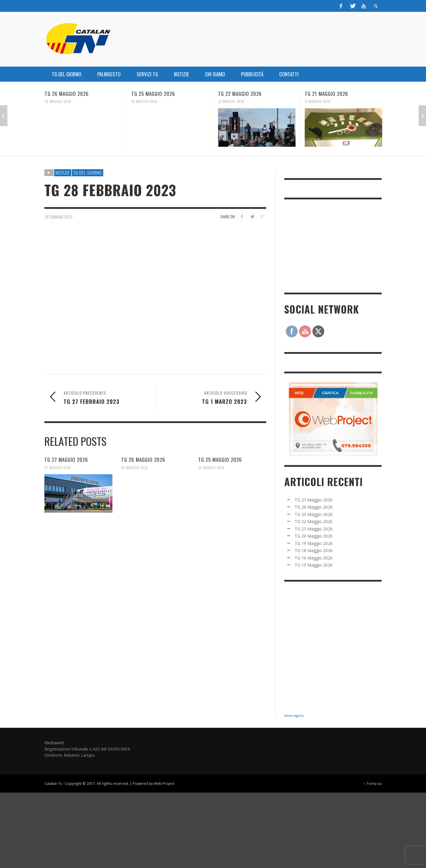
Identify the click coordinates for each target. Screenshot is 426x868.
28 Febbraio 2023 (58, 217)
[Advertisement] (329, 245)
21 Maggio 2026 (318, 101)
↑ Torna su (373, 783)
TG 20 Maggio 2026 (314, 536)
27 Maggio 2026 (58, 467)
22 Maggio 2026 (231, 101)
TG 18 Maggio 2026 (314, 550)
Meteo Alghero (294, 716)
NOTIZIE (63, 172)
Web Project (164, 783)
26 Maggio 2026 (58, 101)
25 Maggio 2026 (145, 101)
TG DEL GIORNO (88, 172)
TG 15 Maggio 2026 (314, 565)
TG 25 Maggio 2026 (153, 94)
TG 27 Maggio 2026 (66, 460)
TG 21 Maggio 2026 (326, 94)
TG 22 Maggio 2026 (240, 94)
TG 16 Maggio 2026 (314, 558)
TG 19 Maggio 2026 (314, 543)
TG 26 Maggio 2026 (67, 94)
